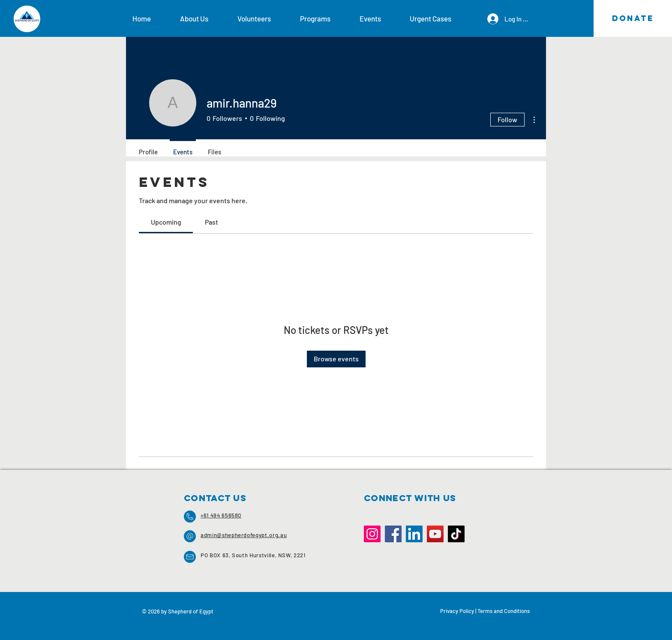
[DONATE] (633, 18)
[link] (166, 222)
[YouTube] (435, 534)
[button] (202, 19)
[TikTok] (456, 534)
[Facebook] (393, 534)
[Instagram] (372, 534)
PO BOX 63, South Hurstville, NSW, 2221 (253, 555)
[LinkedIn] (414, 534)
